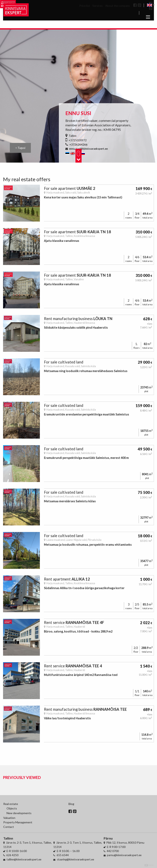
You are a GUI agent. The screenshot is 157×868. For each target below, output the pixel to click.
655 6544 (63, 855)
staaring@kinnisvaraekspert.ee (75, 859)
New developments (19, 813)
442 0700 (113, 851)
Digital (149, 865)
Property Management (18, 822)
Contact (9, 827)
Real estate (11, 804)
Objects (12, 808)
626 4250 (12, 855)
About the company (118, 6)
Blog (71, 804)
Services (98, 6)
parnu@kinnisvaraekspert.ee (124, 855)
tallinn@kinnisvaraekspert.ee (24, 859)
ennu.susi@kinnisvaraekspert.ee (88, 149)
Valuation (9, 818)
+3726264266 (78, 145)
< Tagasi (20, 148)
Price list (85, 6)
